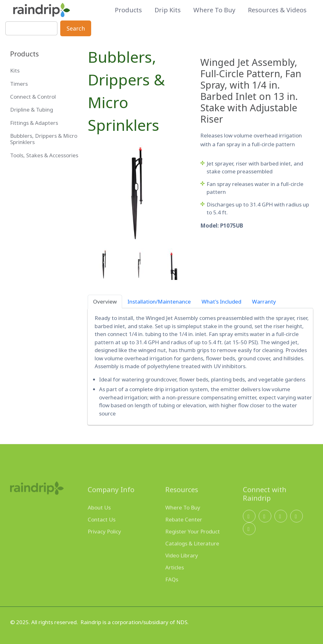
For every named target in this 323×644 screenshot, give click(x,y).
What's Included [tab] (221, 302)
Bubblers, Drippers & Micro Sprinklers (126, 91)
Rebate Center (184, 528)
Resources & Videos (277, 10)
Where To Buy (183, 516)
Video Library (182, 564)
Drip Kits (168, 10)
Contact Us (102, 528)
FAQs (172, 588)
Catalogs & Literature (192, 552)
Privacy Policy (104, 540)
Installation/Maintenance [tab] (159, 302)
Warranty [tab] (264, 302)
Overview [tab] (105, 302)
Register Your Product (193, 540)
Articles (175, 576)
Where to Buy (214, 10)
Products (128, 10)
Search (76, 28)
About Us (99, 516)
